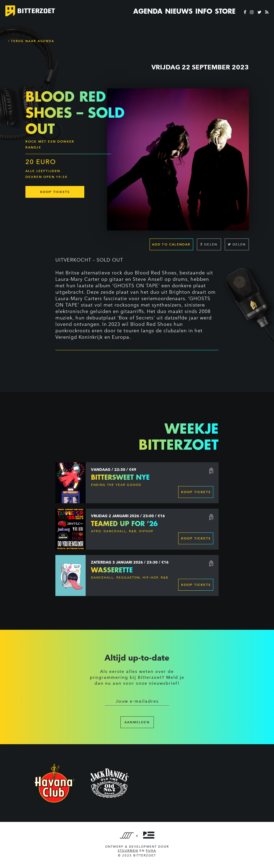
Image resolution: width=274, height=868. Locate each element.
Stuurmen (128, 851)
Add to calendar (171, 244)
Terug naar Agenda (31, 41)
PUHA (151, 851)
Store (225, 11)
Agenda (148, 11)
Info (204, 11)
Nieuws (179, 11)
